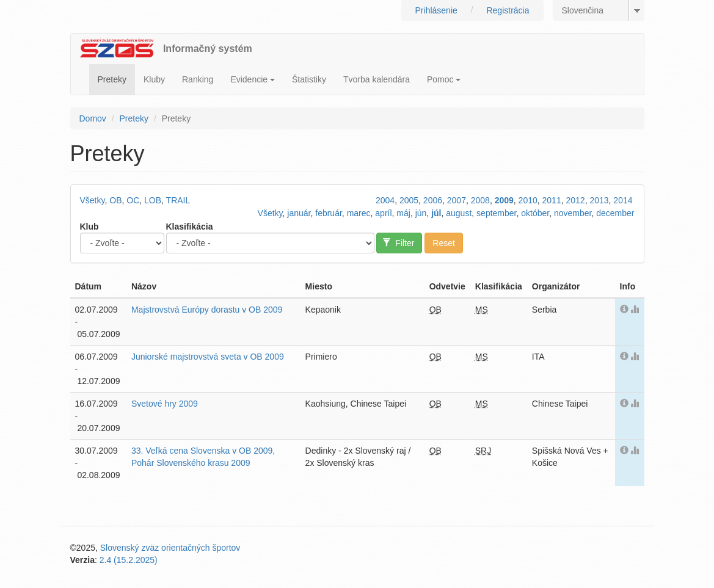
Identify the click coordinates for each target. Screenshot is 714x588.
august (459, 213)
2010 (528, 200)
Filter (399, 243)
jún (421, 213)
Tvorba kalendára (377, 79)
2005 (409, 200)
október (535, 213)
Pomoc (444, 79)
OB (115, 200)
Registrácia (508, 10)
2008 (480, 200)
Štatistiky (309, 79)
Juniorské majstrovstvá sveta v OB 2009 (208, 357)
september (496, 213)
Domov (93, 118)
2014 (623, 200)
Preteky (112, 79)
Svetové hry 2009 (165, 404)
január (299, 213)
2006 (433, 200)
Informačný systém (208, 49)
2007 (457, 200)
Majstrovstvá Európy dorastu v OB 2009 (207, 310)
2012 (575, 200)
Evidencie (253, 79)
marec (359, 213)
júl (436, 213)
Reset (444, 243)
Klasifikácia (190, 227)
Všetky (93, 200)
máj (403, 213)
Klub (89, 227)
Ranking (198, 79)
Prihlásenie (436, 10)
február (329, 213)
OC (133, 200)
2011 (552, 200)
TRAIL (178, 200)
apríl (383, 213)
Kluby (154, 79)
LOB (153, 200)
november (573, 213)
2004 (385, 200)
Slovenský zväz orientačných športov (170, 548)
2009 (504, 200)
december (615, 213)
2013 (599, 200)
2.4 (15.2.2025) (129, 560)
